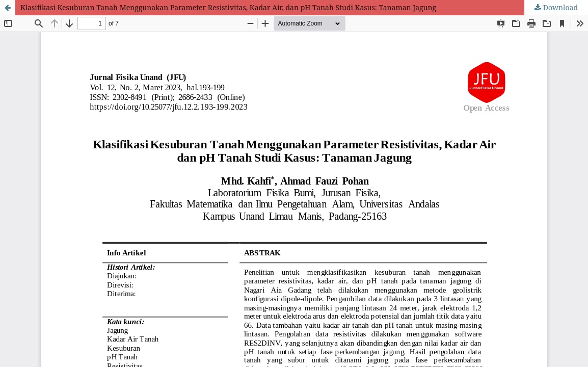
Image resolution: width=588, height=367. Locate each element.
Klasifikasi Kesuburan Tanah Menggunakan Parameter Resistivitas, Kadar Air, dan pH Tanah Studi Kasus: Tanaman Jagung (228, 7)
